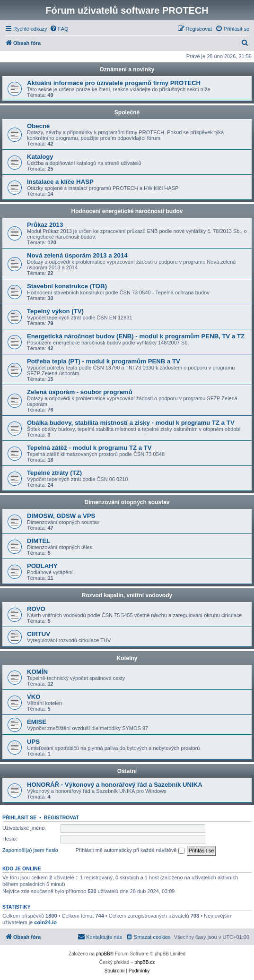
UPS (33, 742)
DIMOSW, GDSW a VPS (61, 516)
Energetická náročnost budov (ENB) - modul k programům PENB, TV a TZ (136, 336)
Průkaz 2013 (45, 225)
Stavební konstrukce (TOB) (67, 286)
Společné (127, 112)
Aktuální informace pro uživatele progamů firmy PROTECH (114, 83)
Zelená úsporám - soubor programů (80, 392)
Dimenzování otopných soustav (127, 502)
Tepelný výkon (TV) (55, 311)
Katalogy (40, 157)
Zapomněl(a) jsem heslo (30, 850)
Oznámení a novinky (127, 69)
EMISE (37, 722)
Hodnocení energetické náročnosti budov (127, 211)
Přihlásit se (19, 817)
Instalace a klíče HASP (60, 182)
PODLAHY (42, 566)
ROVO (36, 609)
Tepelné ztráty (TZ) (54, 473)
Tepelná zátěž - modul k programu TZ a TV (89, 448)
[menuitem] (59, 29)
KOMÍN (37, 672)
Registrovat (61, 817)
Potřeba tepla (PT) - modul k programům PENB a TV (104, 361)
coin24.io (45, 922)
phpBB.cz (145, 962)
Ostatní (127, 771)
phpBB (103, 954)
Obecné (38, 126)
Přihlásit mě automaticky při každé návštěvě (130, 851)
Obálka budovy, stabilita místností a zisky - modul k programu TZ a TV (131, 423)
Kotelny (127, 658)
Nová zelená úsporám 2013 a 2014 (77, 255)
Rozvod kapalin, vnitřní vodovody (127, 595)
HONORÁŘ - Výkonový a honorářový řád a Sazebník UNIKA (115, 785)
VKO (34, 697)
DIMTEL (39, 541)
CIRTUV (39, 634)
